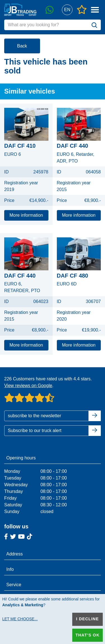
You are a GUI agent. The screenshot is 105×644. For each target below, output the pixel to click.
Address (15, 554)
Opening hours (21, 458)
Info (10, 569)
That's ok (87, 635)
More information (26, 215)
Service (14, 585)
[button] (67, 10)
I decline (88, 619)
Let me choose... (20, 619)
